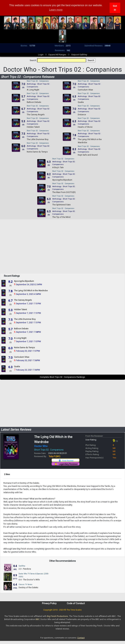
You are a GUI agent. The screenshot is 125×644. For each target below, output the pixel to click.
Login (41, 55)
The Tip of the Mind (61, 217)
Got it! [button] (115, 8)
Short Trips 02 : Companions (38, 81)
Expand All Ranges (57, 55)
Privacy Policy (49, 603)
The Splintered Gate (61, 205)
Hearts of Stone (85, 127)
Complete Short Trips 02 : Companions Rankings (62, 377)
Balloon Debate (34, 102)
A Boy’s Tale (58, 167)
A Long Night (33, 90)
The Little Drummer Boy (38, 139)
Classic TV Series (25, 584)
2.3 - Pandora (25, 569)
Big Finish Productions (58, 616)
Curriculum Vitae (85, 90)
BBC (38, 619)
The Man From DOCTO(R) (64, 192)
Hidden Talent (33, 127)
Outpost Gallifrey (79, 55)
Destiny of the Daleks (28, 587)
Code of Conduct (76, 603)
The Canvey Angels (36, 115)
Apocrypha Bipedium (62, 180)
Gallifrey (22, 566)
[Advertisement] (63, 250)
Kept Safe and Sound (88, 155)
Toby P (54, 456)
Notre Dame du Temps (37, 152)
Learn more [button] (56, 10)
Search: (33, 60)
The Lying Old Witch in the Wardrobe (31, 290)
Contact (81, 638)
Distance (82, 115)
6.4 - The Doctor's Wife (29, 580)
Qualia (81, 102)
